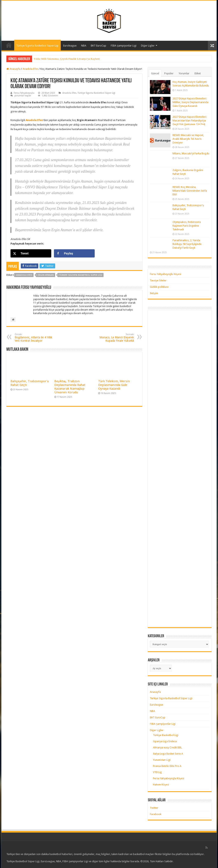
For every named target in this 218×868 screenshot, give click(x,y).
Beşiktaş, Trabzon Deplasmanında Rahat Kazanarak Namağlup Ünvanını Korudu (70, 387)
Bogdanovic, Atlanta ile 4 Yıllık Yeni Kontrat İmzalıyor (36, 338)
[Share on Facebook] (74, 253)
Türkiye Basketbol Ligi (166, 735)
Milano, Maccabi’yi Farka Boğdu (191, 153)
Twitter (154, 808)
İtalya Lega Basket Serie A (168, 754)
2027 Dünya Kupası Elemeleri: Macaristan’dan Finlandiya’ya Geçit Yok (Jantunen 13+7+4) (190, 121)
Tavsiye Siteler (158, 280)
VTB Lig (157, 772)
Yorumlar (184, 73)
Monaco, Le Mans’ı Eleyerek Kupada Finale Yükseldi (113, 338)
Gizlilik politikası (159, 287)
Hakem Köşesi (161, 785)
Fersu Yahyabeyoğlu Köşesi (166, 274)
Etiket (198, 73)
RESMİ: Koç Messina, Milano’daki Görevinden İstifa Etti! (190, 191)
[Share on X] (31, 253)
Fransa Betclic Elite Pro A (167, 766)
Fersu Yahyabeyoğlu (24, 93)
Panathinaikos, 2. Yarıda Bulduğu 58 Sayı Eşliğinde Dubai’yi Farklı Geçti (187, 244)
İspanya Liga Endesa (165, 741)
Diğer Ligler (148, 46)
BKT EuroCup (99, 46)
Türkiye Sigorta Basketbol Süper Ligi (37, 46)
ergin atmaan (46, 275)
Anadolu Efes (30, 69)
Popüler (169, 73)
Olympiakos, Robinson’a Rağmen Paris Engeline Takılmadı (187, 226)
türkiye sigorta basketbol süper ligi (81, 275)
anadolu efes (24, 275)
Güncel (155, 73)
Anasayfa (9, 45)
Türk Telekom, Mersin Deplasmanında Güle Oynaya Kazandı (114, 385)
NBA (84, 46)
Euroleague (70, 46)
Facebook (156, 814)
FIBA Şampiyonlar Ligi (124, 46)
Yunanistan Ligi (162, 760)
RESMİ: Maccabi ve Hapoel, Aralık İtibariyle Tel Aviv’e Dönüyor (188, 139)
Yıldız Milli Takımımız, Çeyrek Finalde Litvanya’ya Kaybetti (67, 59)
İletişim (154, 293)
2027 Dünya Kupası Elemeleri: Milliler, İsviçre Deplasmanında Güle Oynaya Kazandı (190, 102)
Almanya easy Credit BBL (167, 747)
